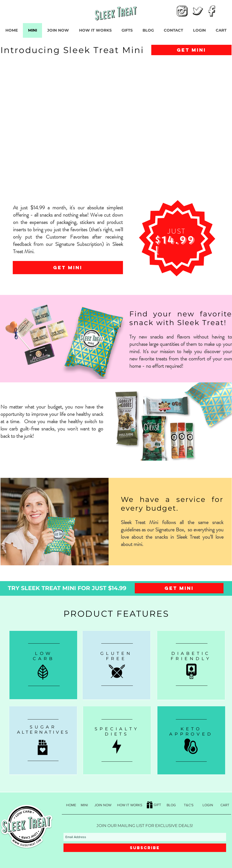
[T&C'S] (189, 805)
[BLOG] (171, 805)
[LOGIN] (208, 805)
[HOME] (71, 805)
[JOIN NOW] (103, 805)
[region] (43, 665)
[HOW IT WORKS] (130, 805)
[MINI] (84, 805)
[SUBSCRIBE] (145, 848)
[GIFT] (154, 805)
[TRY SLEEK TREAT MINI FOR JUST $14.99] (67, 588)
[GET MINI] (191, 50)
